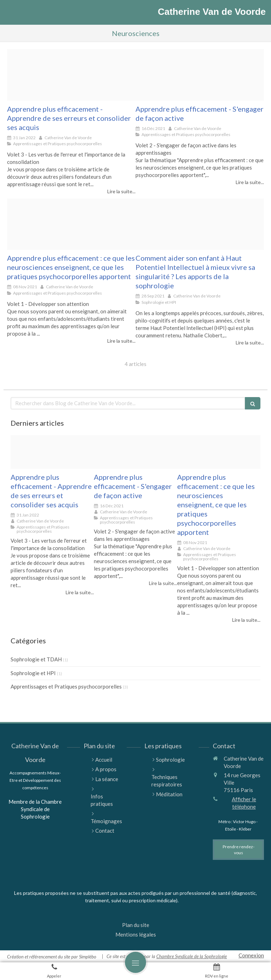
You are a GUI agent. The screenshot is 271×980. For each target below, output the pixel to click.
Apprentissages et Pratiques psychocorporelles (66, 686)
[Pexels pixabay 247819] (71, 224)
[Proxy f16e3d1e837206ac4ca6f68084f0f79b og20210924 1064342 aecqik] (200, 224)
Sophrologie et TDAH (36, 659)
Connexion (251, 955)
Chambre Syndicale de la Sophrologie (192, 956)
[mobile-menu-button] (135, 962)
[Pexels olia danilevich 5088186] (200, 75)
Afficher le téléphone (244, 803)
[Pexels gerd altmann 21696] (71, 75)
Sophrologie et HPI (33, 673)
